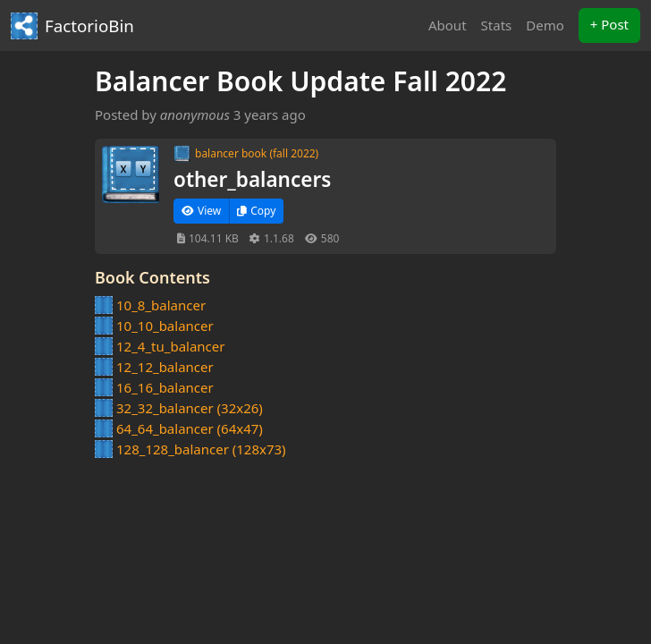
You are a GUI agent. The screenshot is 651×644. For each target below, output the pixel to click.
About (448, 25)
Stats (497, 25)
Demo (545, 25)
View (201, 211)
